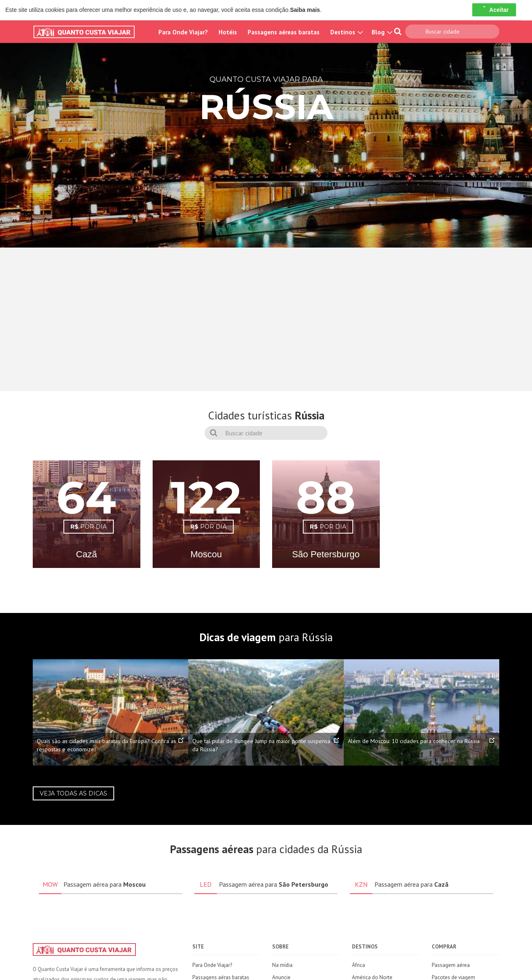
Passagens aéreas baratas (284, 32)
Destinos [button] (346, 32)
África (358, 965)
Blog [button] (381, 32)
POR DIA (89, 527)
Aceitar (494, 10)
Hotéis (228, 32)
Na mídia (282, 965)
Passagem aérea (451, 965)
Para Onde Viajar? (183, 32)
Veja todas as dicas (73, 793)
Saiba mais (305, 10)
